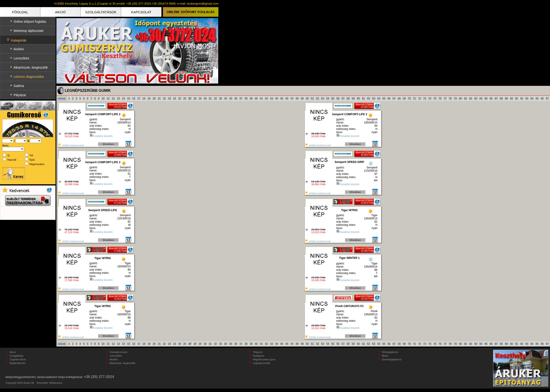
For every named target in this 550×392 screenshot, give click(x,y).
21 (159, 98)
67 (394, 98)
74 (430, 98)
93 (527, 98)
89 (506, 98)
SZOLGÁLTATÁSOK (101, 12)
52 (318, 98)
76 (440, 98)
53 (323, 98)
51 (312, 98)
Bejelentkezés (18, 363)
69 (404, 98)
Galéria (19, 86)
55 (333, 98)
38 (246, 98)
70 (409, 98)
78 (450, 98)
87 (496, 98)
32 (215, 98)
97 (547, 98)
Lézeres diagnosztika (29, 77)
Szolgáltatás (17, 356)
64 (379, 98)
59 (353, 98)
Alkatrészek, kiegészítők (31, 67)
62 (369, 98)
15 (128, 98)
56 (338, 98)
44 (277, 98)
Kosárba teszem (103, 136)
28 (195, 98)
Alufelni (19, 49)
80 (461, 98)
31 (210, 98)
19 (149, 98)
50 (307, 98)
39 (251, 98)
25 (180, 98)
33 (221, 98)
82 (471, 98)
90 (511, 98)
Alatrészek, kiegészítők (122, 363)
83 (476, 98)
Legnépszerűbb (262, 363)
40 (256, 98)
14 (123, 98)
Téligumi (258, 352)
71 (414, 98)
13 (118, 98)
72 (420, 98)
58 (348, 98)
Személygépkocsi (392, 359)
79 (455, 98)
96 (542, 98)
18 (144, 98)
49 (302, 98)
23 (169, 98)
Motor (385, 356)
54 (328, 98)
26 (185, 98)
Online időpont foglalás (30, 22)
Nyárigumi (259, 356)
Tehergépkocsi (390, 352)
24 (175, 98)
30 (205, 98)
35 (231, 98)
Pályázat (20, 95)
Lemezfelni (21, 58)
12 (113, 98)
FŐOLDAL (20, 12)
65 (384, 98)
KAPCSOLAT (141, 12)
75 (435, 98)
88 (501, 98)
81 (466, 98)
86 (491, 98)
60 (358, 98)
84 (481, 98)
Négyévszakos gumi (264, 359)
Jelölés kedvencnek (71, 145)
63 (374, 98)
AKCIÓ (60, 12)
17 (139, 98)
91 (516, 98)
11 (108, 98)
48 (297, 98)
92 (522, 98)
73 (425, 98)
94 (532, 98)
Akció (13, 352)
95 (537, 98)
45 (282, 98)
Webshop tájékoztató (29, 31)
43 (271, 98)
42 (266, 98)
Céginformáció (18, 359)
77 (445, 98)
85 (486, 98)
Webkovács (56, 383)
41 (261, 98)
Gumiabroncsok (119, 352)
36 (236, 98)
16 (134, 98)
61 (363, 98)
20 (154, 98)
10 (103, 98)
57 (343, 98)
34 (226, 98)
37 (241, 98)
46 (287, 98)
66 (389, 98)
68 (399, 98)
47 (292, 98)
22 (164, 98)
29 (200, 98)
